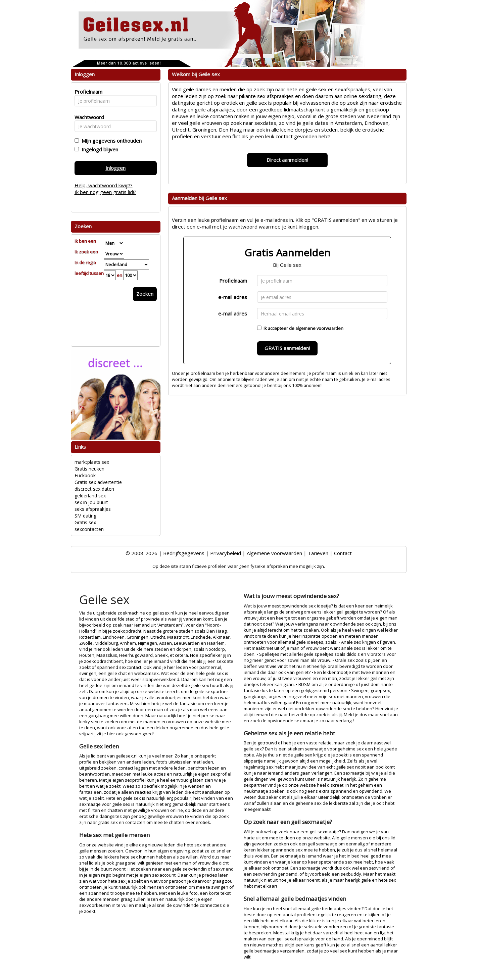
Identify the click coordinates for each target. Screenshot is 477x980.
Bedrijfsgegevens (184, 553)
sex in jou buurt (91, 502)
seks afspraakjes (93, 509)
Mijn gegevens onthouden (110, 141)
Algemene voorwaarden (274, 553)
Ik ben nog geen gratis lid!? (105, 192)
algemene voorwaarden (319, 328)
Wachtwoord (87, 117)
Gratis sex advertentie (98, 482)
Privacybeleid (226, 553)
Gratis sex (85, 522)
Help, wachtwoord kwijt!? (104, 185)
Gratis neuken (89, 469)
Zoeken (145, 294)
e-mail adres (233, 297)
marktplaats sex (92, 462)
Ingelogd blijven (99, 149)
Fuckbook (85, 475)
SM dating (85, 516)
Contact (343, 553)
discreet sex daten (94, 489)
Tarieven (318, 553)
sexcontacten (89, 529)
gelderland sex (90, 496)
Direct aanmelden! (287, 160)
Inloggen (115, 168)
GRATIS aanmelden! (287, 348)
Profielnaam (233, 281)
